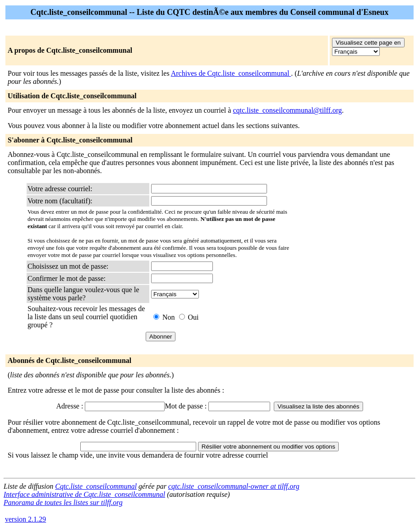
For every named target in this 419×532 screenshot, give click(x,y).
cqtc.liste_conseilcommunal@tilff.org (287, 110)
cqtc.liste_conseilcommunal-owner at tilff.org (234, 486)
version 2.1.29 (25, 519)
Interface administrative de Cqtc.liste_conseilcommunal (84, 494)
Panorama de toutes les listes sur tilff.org (63, 502)
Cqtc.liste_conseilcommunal (96, 486)
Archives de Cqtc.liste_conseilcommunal (231, 73)
